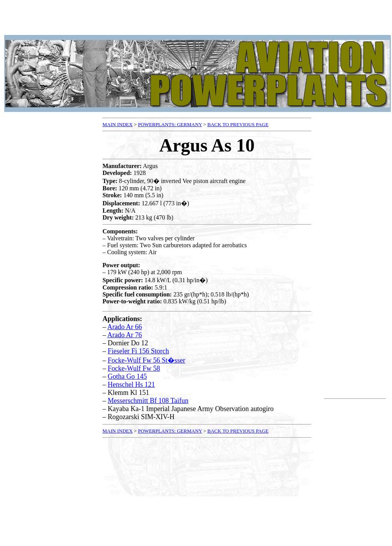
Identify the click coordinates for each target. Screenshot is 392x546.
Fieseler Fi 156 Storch (138, 351)
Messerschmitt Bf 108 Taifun (148, 401)
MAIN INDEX (118, 124)
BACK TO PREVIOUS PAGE (238, 124)
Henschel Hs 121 (131, 385)
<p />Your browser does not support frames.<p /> (198, 18)
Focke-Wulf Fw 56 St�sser (146, 360)
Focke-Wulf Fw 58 (134, 368)
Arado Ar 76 (125, 335)
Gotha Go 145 (127, 376)
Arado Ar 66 (125, 327)
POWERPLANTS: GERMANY (170, 124)
